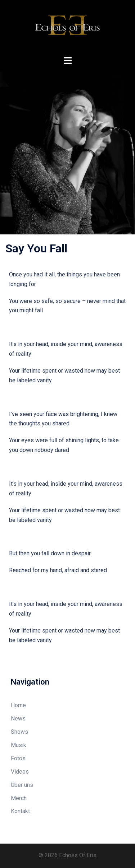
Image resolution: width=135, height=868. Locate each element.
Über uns (22, 785)
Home (18, 705)
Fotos (18, 758)
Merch (19, 798)
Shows (19, 732)
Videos (20, 772)
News (18, 718)
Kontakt (20, 811)
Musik (19, 745)
